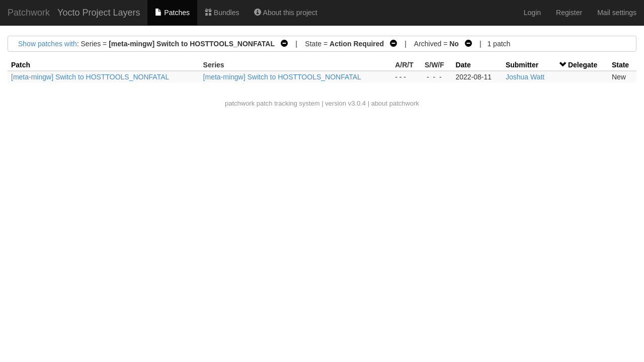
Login (532, 13)
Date (463, 65)
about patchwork (395, 103)
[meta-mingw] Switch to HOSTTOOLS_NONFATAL (90, 77)
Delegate (583, 65)
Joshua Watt (525, 77)
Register (569, 13)
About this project (286, 13)
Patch (21, 65)
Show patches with (48, 44)
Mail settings (617, 13)
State (620, 65)
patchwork (240, 103)
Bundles (222, 13)
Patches (172, 13)
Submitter (522, 65)
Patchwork (29, 13)
